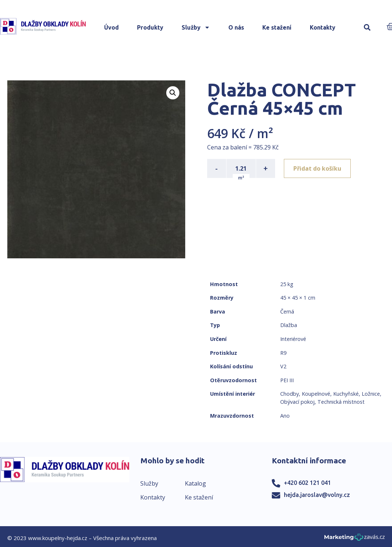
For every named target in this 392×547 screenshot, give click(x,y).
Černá (287, 312)
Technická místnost (341, 402)
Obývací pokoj (297, 402)
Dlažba (289, 325)
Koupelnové (316, 394)
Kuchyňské (346, 394)
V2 (283, 366)
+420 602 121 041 (307, 483)
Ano (285, 416)
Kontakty (323, 27)
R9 (283, 353)
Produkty (150, 27)
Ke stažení (277, 27)
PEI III (287, 380)
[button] (367, 28)
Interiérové (293, 339)
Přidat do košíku (317, 168)
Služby (196, 27)
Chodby (290, 394)
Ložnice (371, 394)
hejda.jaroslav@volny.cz (317, 495)
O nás (236, 27)
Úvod (111, 27)
